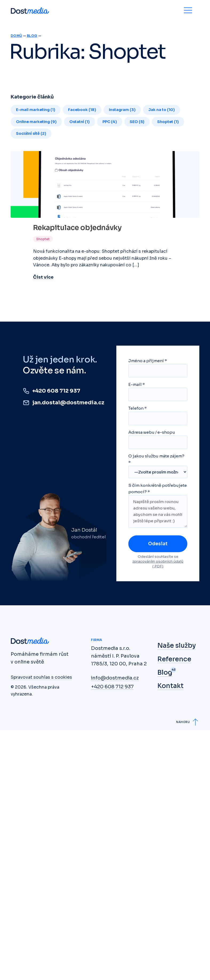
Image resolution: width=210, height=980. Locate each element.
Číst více (43, 277)
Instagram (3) (122, 110)
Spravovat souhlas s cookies (41, 677)
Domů (16, 36)
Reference (174, 659)
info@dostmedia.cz (115, 678)
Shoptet (43, 239)
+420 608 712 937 (56, 391)
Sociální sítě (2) (31, 133)
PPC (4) (110, 122)
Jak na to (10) (162, 110)
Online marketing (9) (36, 122)
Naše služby (177, 646)
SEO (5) (137, 122)
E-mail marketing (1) (36, 110)
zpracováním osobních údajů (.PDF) (158, 564)
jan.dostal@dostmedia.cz (68, 403)
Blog (32, 36)
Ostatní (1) (80, 122)
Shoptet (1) (168, 122)
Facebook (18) (82, 110)
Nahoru (183, 722)
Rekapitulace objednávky (77, 228)
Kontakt (171, 686)
